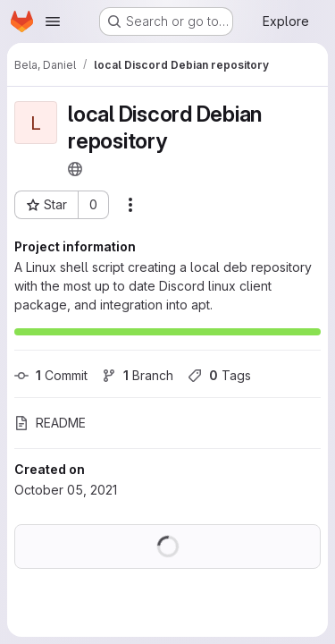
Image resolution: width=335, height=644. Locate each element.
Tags (219, 375)
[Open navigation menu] (53, 21)
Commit (51, 375)
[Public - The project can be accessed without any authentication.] (75, 169)
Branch (138, 375)
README (50, 423)
